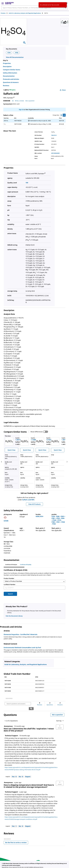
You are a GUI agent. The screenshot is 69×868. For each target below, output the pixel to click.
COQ (17, 53)
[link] (9, 699)
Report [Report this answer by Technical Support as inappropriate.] (28, 772)
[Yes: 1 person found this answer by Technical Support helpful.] (14, 822)
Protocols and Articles (11, 79)
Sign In (21, 109)
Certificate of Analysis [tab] (11, 565)
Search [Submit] (10, 594)
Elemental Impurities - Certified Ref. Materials (20, 635)
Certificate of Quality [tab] (26, 565)
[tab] (5, 13)
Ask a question (57, 710)
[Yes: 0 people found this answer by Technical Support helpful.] (14, 772)
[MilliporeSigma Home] (9, 3)
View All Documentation (15, 57)
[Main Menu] (3, 3)
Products (3, 13)
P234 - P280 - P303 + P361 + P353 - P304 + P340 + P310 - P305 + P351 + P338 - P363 (58, 520)
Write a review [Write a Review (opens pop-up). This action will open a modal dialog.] (19, 101)
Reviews (6, 86)
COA (9, 53)
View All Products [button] (34, 504)
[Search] (65, 8)
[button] (60, 723)
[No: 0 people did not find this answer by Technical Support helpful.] (21, 772)
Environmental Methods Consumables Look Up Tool (22, 648)
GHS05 (6, 521)
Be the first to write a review (17, 839)
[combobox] (34, 8)
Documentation (9, 76)
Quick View (11, 450)
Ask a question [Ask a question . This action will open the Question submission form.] (30, 101)
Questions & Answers (11, 82)
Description (7, 66)
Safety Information (10, 73)
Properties (7, 63)
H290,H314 (39, 516)
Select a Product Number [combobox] (13, 582)
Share (63, 90)
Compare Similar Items (12, 70)
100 (27, 183)
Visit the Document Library (14, 617)
